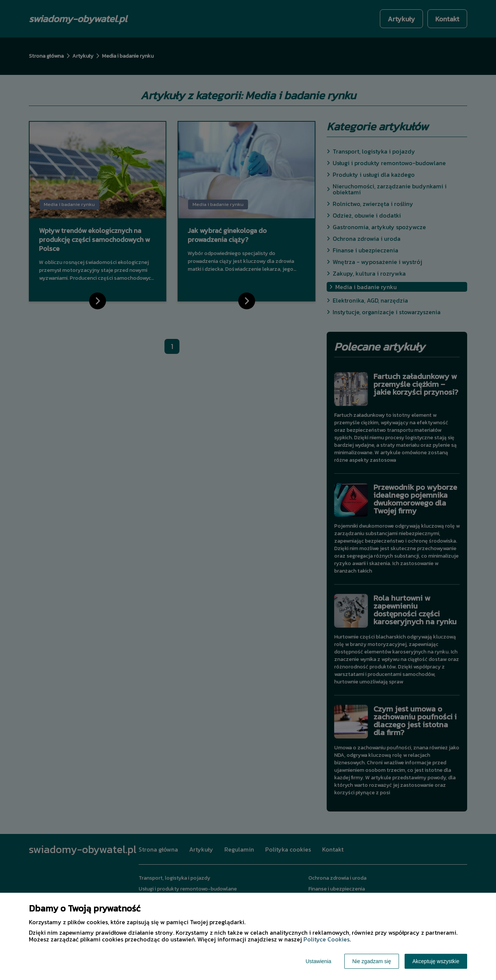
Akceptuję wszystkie (436, 961)
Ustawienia (318, 961)
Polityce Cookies (326, 939)
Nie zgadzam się (372, 961)
